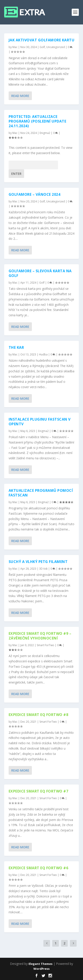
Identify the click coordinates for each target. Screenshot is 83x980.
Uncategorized (56, 47)
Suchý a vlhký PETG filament (38, 562)
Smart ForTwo (45, 645)
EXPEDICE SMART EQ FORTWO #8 (39, 715)
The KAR (16, 347)
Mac (15, 47)
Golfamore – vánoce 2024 (35, 194)
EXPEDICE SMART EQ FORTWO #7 (39, 791)
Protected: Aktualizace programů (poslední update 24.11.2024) (38, 121)
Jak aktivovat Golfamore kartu (42, 40)
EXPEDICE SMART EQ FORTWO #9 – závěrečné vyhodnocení (40, 636)
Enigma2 (45, 133)
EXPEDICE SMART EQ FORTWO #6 (39, 868)
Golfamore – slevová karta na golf (40, 273)
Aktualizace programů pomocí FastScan (41, 493)
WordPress (41, 969)
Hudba (43, 354)
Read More (20, 96)
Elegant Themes (41, 964)
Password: (33, 165)
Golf (42, 47)
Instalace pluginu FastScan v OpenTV (40, 422)
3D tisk (43, 569)
